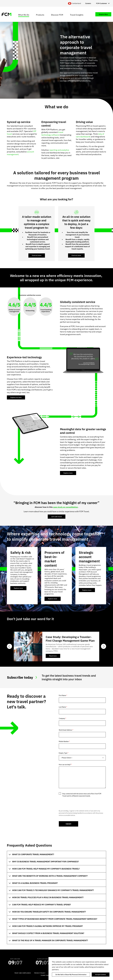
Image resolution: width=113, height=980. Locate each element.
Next (104, 646)
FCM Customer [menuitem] (102, 3)
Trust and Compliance (23, 973)
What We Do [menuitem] (24, 15)
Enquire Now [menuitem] (103, 14)
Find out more (37, 255)
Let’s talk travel (57, 517)
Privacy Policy (40, 973)
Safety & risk (21, 552)
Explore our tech (16, 397)
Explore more (68, 473)
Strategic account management (89, 557)
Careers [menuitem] (88, 3)
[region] (81, 969)
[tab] (56, 854)
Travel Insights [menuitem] (77, 15)
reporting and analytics (59, 150)
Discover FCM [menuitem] (57, 15)
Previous (9, 646)
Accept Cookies (101, 975)
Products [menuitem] (40, 15)
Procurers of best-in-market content (54, 559)
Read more (55, 656)
